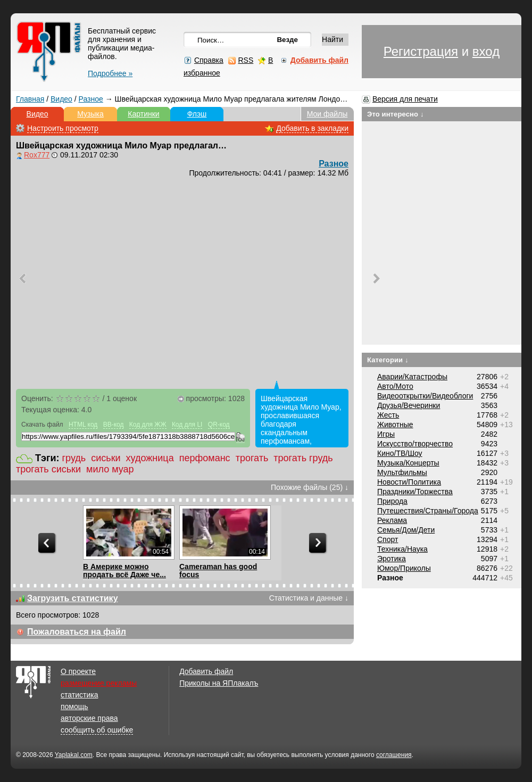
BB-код (114, 425)
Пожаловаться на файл (77, 632)
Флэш (197, 114)
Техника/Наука (402, 549)
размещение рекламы (99, 683)
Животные (395, 425)
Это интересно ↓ (396, 114)
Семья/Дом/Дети (406, 530)
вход (486, 51)
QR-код (219, 425)
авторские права (89, 718)
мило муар (110, 469)
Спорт (388, 539)
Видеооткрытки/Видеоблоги (425, 396)
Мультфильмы (402, 472)
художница (150, 458)
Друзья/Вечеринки (409, 405)
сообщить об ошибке (97, 730)
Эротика (392, 559)
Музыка (90, 114)
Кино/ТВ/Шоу (400, 453)
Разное (91, 99)
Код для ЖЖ (148, 425)
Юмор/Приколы (404, 568)
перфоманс (205, 458)
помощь (74, 706)
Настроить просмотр (63, 128)
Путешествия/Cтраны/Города (428, 511)
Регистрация (421, 51)
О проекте (78, 671)
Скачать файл (42, 425)
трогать (252, 458)
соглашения (394, 755)
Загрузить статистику (73, 598)
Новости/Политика (409, 482)
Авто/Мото (395, 386)
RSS (246, 60)
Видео (61, 99)
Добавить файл (206, 671)
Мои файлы (327, 114)
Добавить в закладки (312, 128)
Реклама (392, 520)
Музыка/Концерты (408, 463)
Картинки (143, 114)
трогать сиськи (48, 469)
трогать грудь (303, 458)
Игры (386, 434)
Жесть (388, 415)
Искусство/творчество (415, 444)
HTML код (83, 425)
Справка (209, 60)
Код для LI (187, 425)
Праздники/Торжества (415, 492)
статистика (79, 695)
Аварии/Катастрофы (412, 377)
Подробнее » (110, 73)
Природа (392, 501)
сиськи (106, 458)
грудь (74, 458)
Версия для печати (405, 99)
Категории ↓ (388, 360)
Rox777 (37, 155)
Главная (30, 99)
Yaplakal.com (74, 755)
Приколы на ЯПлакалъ (219, 683)
